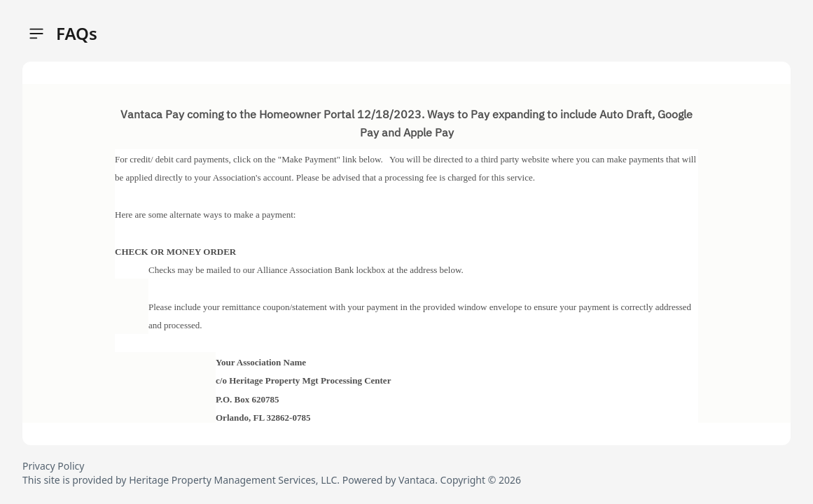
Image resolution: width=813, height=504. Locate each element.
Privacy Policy (53, 466)
